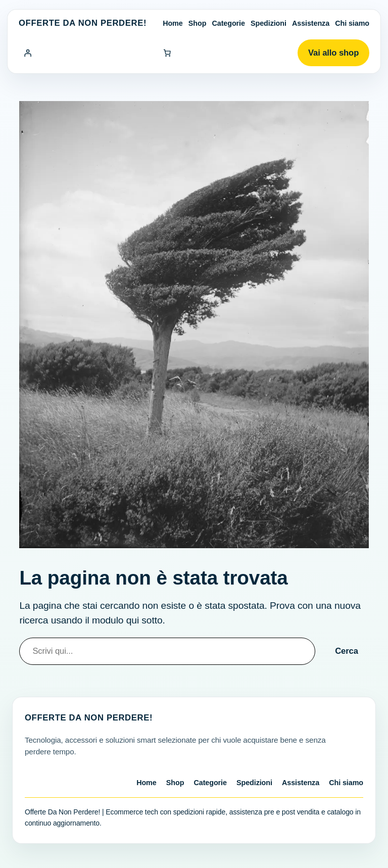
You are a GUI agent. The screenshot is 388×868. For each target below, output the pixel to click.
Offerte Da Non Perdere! (83, 23)
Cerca (347, 651)
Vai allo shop (333, 53)
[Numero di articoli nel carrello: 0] (167, 53)
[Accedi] (28, 53)
